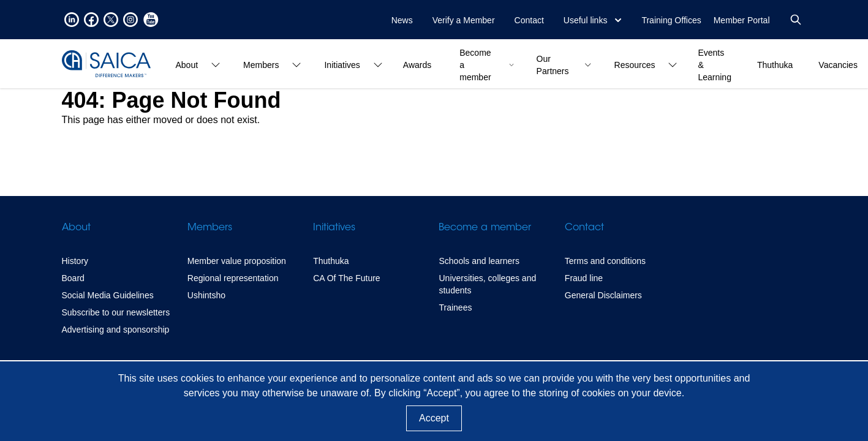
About (76, 228)
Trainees (455, 307)
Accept (434, 418)
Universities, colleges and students (487, 284)
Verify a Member (464, 20)
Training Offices (671, 20)
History (75, 261)
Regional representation (233, 278)
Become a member (485, 228)
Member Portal (742, 20)
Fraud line (584, 278)
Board (73, 278)
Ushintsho (206, 295)
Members (210, 228)
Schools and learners (479, 261)
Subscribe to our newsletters (116, 312)
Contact (529, 20)
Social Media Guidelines (108, 295)
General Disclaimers (603, 295)
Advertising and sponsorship (116, 330)
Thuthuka (331, 261)
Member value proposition (237, 261)
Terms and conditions (605, 261)
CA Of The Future (346, 278)
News (402, 20)
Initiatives (334, 228)
